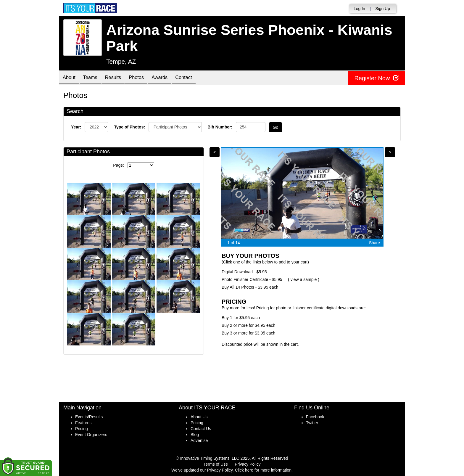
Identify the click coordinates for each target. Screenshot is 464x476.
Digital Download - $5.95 (244, 272)
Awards (170, 78)
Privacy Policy (248, 464)
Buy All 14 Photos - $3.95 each (250, 287)
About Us (199, 417)
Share (374, 243)
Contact (196, 78)
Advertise (199, 440)
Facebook (315, 417)
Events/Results (89, 417)
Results (118, 78)
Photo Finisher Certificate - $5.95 (252, 279)
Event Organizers (91, 435)
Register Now (377, 78)
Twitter (312, 423)
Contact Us (201, 429)
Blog (195, 435)
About (70, 78)
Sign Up (383, 9)
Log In (359, 9)
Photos (144, 78)
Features (83, 423)
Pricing (82, 429)
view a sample (304, 279)
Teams (93, 78)
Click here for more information (263, 470)
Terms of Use (216, 464)
